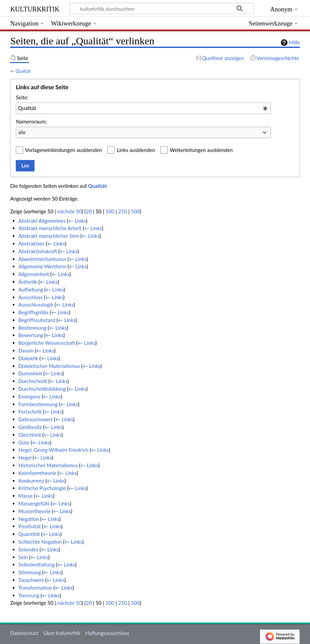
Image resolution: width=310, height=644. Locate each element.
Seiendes (28, 549)
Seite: (22, 97)
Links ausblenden (136, 150)
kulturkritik (35, 8)
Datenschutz (24, 633)
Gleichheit (30, 435)
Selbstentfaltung (37, 565)
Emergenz (30, 396)
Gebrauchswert (36, 419)
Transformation (35, 588)
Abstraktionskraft (38, 251)
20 (89, 211)
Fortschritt (30, 412)
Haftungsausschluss (107, 633)
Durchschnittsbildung (42, 389)
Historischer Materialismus (48, 465)
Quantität (29, 534)
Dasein (26, 351)
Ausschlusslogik (36, 305)
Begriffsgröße (34, 312)
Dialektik (28, 358)
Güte (24, 442)
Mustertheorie (35, 511)
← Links (77, 221)
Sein (23, 557)
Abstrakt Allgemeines (42, 221)
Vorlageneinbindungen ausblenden (64, 150)
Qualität (23, 71)
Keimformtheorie (37, 473)
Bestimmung (32, 328)
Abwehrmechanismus (42, 259)
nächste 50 (70, 211)
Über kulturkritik (62, 633)
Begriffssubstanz (37, 320)
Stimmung (30, 572)
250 (122, 211)
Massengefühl (34, 503)
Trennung (29, 595)
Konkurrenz (31, 481)
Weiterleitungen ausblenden (201, 150)
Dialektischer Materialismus (49, 366)
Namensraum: (31, 121)
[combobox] (143, 108)
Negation (29, 519)
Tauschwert (31, 580)
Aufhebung (31, 289)
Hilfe (290, 43)
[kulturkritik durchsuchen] (162, 8)
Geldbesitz (30, 427)
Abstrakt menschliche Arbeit (50, 228)
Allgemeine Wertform (42, 266)
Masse (26, 496)
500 (135, 211)
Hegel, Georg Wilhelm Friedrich (54, 450)
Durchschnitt (33, 381)
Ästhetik (28, 282)
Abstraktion (32, 244)
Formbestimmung (38, 404)
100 (110, 211)
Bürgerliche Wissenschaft (47, 343)
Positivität (30, 526)
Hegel (25, 458)
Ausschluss (31, 297)
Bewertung (31, 335)
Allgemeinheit (34, 274)
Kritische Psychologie (42, 488)
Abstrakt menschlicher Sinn (49, 236)
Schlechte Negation (40, 542)
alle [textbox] (22, 132)
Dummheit (30, 373)
